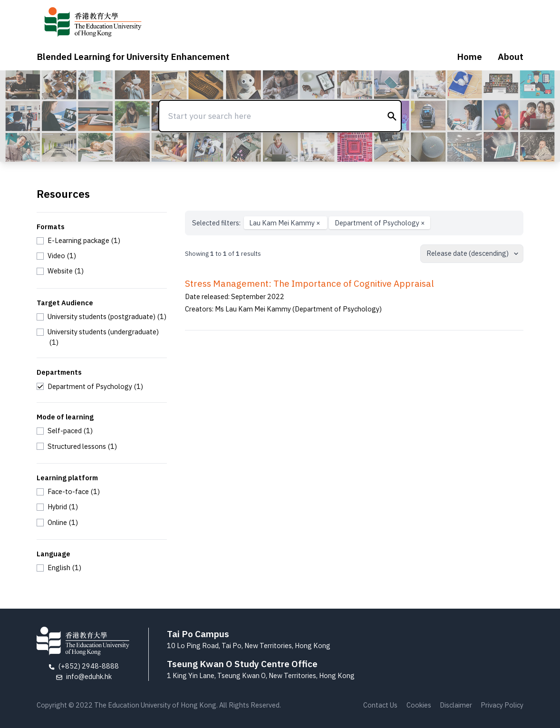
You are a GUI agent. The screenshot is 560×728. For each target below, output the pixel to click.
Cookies (419, 705)
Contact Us (380, 705)
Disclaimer (456, 705)
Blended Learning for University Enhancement (133, 57)
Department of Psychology (380, 223)
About (511, 57)
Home (469, 57)
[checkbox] (78, 241)
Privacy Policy (502, 705)
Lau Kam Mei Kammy (285, 223)
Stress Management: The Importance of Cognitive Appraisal (309, 283)
